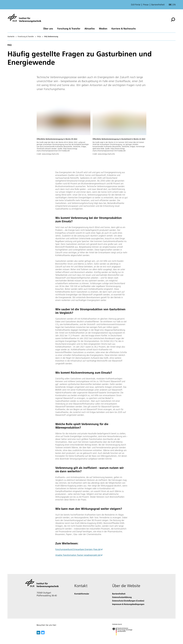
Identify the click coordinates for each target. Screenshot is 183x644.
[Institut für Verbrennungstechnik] (24, 18)
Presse (146, 5)
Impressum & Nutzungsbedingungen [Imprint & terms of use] (128, 604)
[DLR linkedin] (38, 634)
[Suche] (173, 20)
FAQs (39, 37)
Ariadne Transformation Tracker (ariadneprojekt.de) (78, 555)
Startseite (11, 37)
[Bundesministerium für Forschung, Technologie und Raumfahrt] (124, 637)
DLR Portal (136, 5)
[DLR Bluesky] (43, 634)
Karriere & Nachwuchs (124, 28)
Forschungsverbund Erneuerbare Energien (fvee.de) (78, 549)
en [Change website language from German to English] (174, 5)
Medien (103, 28)
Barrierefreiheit (158, 5)
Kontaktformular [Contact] (82, 594)
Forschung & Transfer (69, 28)
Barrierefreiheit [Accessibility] (119, 594)
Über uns (48, 28)
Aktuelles (90, 28)
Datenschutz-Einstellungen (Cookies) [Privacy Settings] (128, 601)
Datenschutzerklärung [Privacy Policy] (122, 597)
